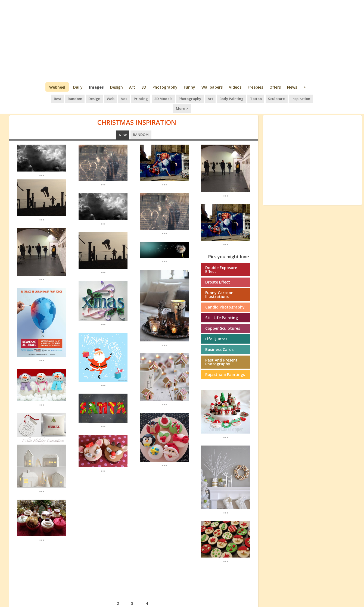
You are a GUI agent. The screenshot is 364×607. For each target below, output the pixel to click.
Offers (275, 87)
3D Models (154, 98)
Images (96, 87)
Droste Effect (218, 271)
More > (310, 98)
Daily (78, 87)
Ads (116, 98)
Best (52, 98)
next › (163, 592)
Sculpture (265, 98)
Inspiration (289, 98)
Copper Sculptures (223, 317)
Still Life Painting (222, 307)
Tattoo (245, 98)
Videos (235, 87)
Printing (132, 98)
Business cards (219, 339)
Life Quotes (216, 328)
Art (132, 87)
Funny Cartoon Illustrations (219, 284)
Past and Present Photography (221, 351)
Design (116, 87)
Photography (165, 87)
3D (144, 87)
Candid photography (225, 296)
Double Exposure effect (221, 259)
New (123, 124)
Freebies (255, 87)
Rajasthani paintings (225, 364)
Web (103, 98)
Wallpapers (212, 87)
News (292, 87)
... (42, 164)
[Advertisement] (182, 41)
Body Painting (221, 98)
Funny (189, 87)
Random (68, 98)
